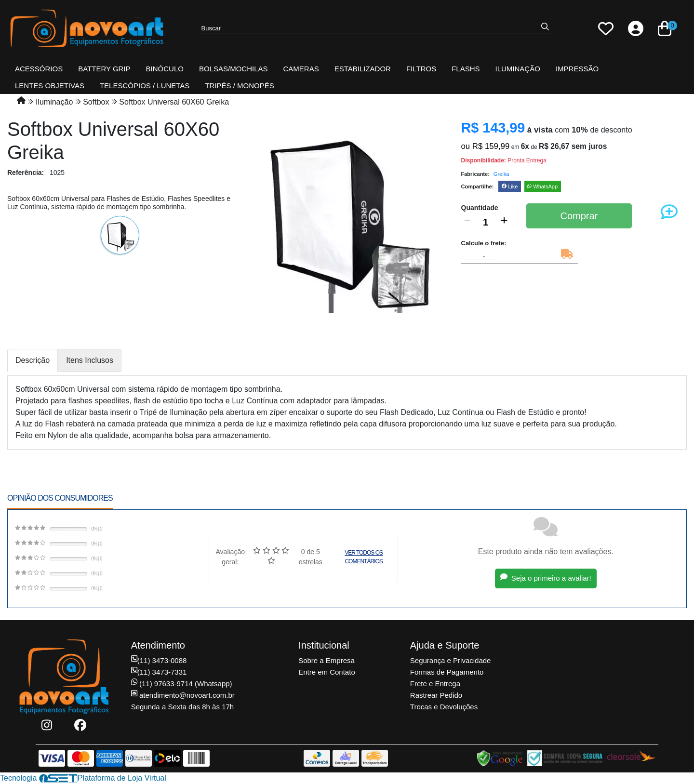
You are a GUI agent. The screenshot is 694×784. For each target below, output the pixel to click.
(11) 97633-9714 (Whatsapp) (182, 684)
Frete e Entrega (435, 684)
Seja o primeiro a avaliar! (546, 578)
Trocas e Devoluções (444, 707)
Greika (501, 174)
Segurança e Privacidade (451, 660)
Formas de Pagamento (447, 672)
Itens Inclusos (90, 360)
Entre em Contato (327, 672)
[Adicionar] (504, 222)
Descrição (33, 360)
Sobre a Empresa (327, 660)
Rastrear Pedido (436, 695)
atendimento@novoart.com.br (183, 695)
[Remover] (467, 222)
